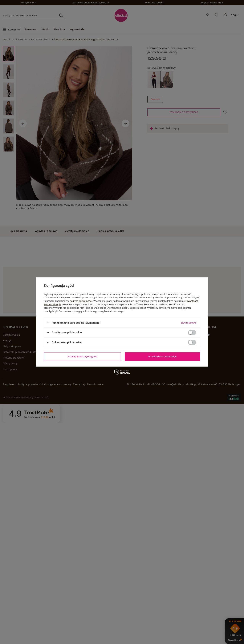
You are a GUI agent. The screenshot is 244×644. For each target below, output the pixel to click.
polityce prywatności (81, 301)
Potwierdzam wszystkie (162, 357)
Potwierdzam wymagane (82, 357)
